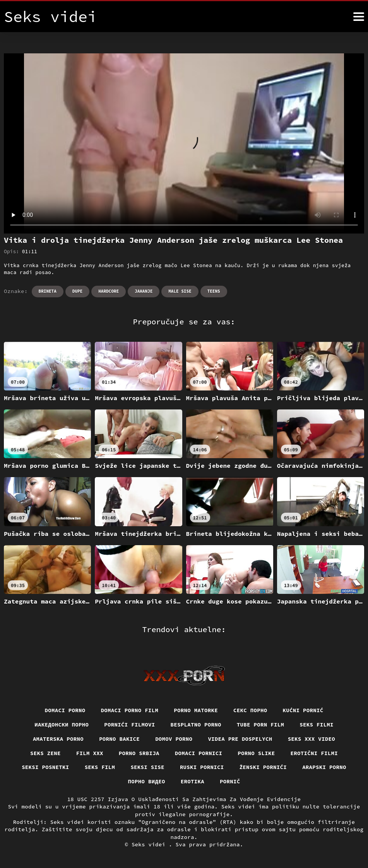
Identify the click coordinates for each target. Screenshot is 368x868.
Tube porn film (261, 725)
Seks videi (150, 844)
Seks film (100, 767)
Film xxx (90, 753)
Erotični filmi (314, 753)
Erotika (193, 781)
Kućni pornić (303, 710)
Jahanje (144, 291)
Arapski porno (324, 767)
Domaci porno (65, 710)
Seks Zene (45, 753)
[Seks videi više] (359, 17)
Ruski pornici (202, 767)
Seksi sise (147, 767)
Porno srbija (139, 753)
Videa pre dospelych (240, 739)
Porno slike (256, 753)
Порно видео (147, 781)
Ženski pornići (263, 767)
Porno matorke (196, 710)
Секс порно (250, 710)
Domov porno (174, 739)
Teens (214, 291)
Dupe (77, 291)
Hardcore (109, 291)
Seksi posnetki (45, 767)
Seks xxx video (312, 739)
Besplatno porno (196, 725)
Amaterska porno (58, 739)
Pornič (230, 781)
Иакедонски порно (62, 725)
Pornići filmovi (129, 725)
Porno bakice (119, 739)
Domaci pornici (199, 753)
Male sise (180, 291)
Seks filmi (317, 725)
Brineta (48, 291)
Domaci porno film (130, 710)
